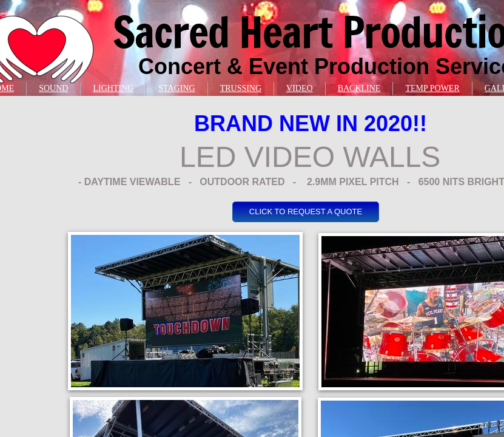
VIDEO (300, 88)
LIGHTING (113, 88)
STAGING (176, 88)
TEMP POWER (432, 88)
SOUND (53, 88)
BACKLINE (359, 88)
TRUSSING (241, 88)
